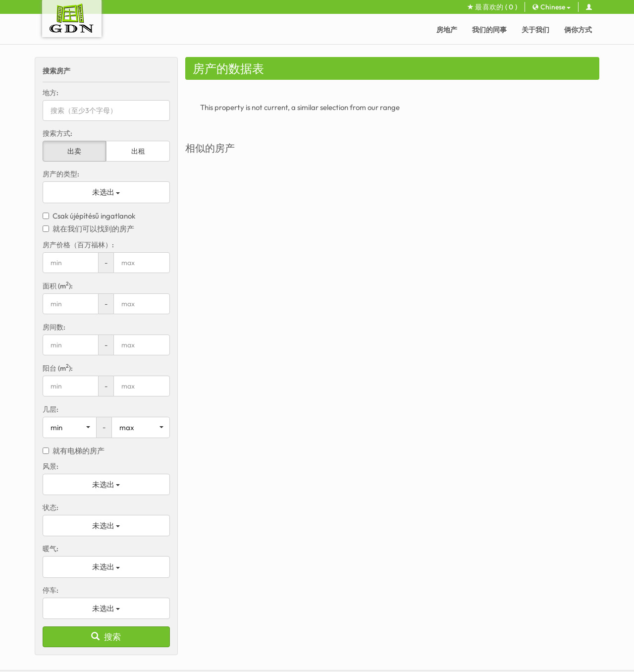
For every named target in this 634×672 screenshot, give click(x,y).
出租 (138, 151)
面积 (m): (58, 286)
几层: (51, 409)
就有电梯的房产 (74, 451)
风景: (51, 466)
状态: (51, 507)
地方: (51, 93)
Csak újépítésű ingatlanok (89, 216)
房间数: (54, 327)
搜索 (106, 637)
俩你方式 (578, 30)
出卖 (74, 151)
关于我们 (535, 30)
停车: (51, 590)
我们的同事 (489, 30)
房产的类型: (61, 174)
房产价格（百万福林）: (78, 245)
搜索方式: (57, 133)
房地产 (447, 30)
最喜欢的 (492, 7)
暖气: (51, 549)
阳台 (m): (58, 368)
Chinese (552, 7)
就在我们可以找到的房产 (88, 229)
